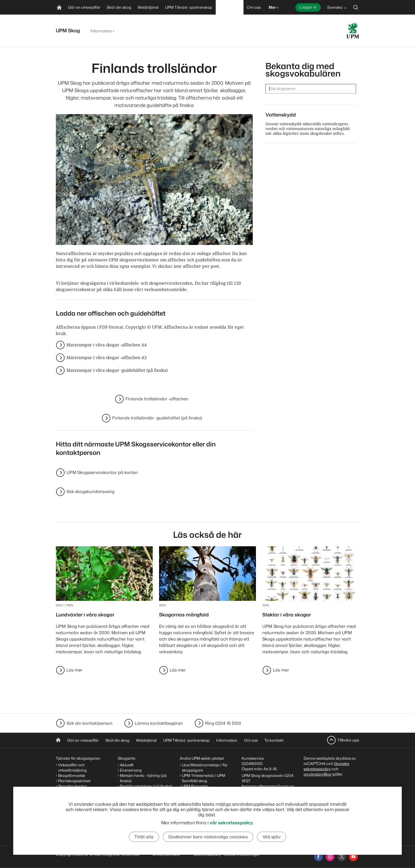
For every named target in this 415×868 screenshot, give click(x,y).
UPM (186, 791)
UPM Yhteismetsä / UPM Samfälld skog (204, 778)
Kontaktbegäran (259, 824)
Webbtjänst (146, 740)
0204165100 (252, 764)
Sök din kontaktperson (89, 723)
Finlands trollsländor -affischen (157, 399)
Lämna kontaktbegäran (159, 723)
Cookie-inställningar (242, 854)
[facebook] (318, 857)
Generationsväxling (76, 791)
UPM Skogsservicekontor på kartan (102, 473)
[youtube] (353, 857)
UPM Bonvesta (195, 786)
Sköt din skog (117, 740)
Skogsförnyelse (72, 775)
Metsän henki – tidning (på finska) (143, 778)
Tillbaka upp (348, 740)
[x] (342, 857)
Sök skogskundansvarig (90, 492)
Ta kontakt (274, 740)
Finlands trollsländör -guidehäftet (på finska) (157, 418)
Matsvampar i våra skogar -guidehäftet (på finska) (117, 370)
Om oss (251, 740)
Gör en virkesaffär (83, 740)
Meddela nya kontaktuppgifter (259, 832)
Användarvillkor (167, 854)
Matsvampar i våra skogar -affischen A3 (107, 358)
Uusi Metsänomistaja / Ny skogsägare (205, 768)
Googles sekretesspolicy (326, 766)
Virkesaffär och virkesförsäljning (73, 768)
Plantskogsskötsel (74, 781)
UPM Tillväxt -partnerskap (186, 740)
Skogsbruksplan (73, 786)
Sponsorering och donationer (208, 802)
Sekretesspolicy (207, 854)
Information (101, 31)
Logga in (308, 7)
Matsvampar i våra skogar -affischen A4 (107, 345)
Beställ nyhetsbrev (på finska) (146, 786)
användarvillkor (318, 774)
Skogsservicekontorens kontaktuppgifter (265, 816)
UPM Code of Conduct (202, 807)
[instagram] (330, 857)
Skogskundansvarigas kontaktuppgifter (264, 806)
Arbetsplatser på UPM (201, 797)
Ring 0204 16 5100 (223, 723)
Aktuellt (127, 765)
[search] (356, 7)
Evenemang (131, 770)
